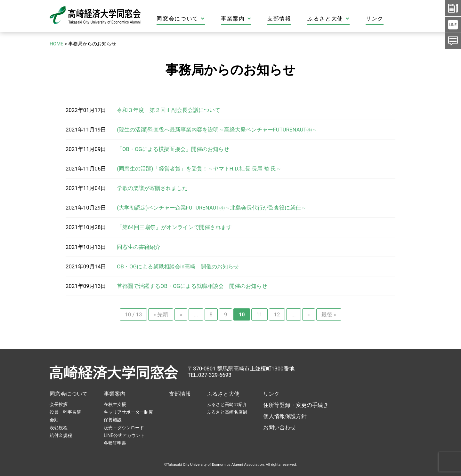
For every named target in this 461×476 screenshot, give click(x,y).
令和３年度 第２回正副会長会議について (169, 110)
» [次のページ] (309, 314)
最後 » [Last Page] (329, 314)
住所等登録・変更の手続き (296, 405)
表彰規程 (59, 428)
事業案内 (259, 19)
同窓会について (203, 19)
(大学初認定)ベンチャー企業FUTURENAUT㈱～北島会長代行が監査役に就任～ (212, 208)
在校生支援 (115, 404)
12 (277, 314)
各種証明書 (115, 443)
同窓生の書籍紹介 (139, 247)
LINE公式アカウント (124, 435)
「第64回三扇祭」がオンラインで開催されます (174, 227)
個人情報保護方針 (285, 416)
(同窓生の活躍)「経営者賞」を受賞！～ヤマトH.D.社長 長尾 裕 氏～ (199, 169)
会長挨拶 (59, 404)
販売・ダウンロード (124, 428)
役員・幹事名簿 (65, 412)
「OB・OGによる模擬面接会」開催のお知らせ (173, 149)
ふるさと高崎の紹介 (227, 404)
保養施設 (113, 420)
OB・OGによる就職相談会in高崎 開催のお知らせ (178, 266)
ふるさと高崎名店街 (227, 412)
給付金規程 (61, 435)
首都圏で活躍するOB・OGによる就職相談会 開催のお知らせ (192, 286)
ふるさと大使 (351, 19)
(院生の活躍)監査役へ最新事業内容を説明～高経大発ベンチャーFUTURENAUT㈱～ (217, 130)
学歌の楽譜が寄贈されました (152, 188)
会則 (54, 420)
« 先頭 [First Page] (161, 314)
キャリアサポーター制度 (128, 412)
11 (259, 314)
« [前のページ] (181, 314)
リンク (397, 19)
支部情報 (302, 19)
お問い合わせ (279, 427)
